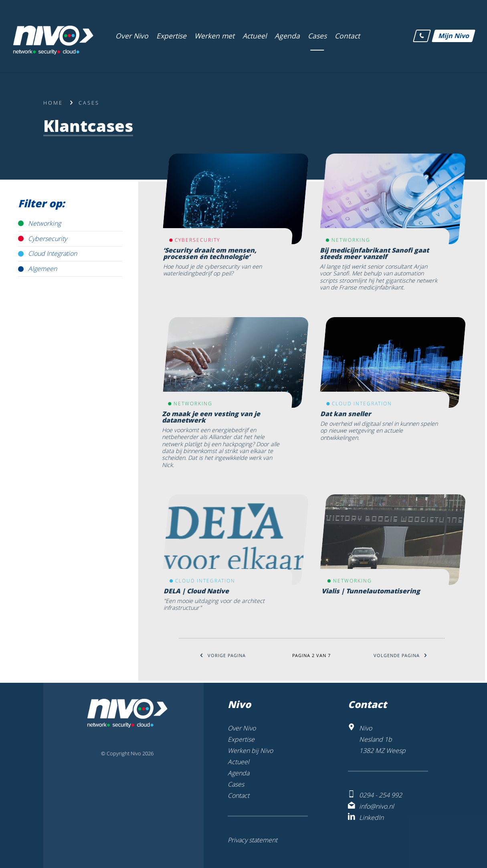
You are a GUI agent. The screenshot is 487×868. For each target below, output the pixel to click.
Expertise (241, 739)
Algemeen (42, 269)
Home (53, 103)
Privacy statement (253, 840)
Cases (89, 103)
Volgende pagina (401, 655)
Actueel (238, 762)
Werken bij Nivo (250, 751)
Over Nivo (242, 728)
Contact (238, 795)
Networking (44, 223)
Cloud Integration (53, 253)
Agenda (238, 773)
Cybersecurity (47, 239)
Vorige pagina (223, 655)
